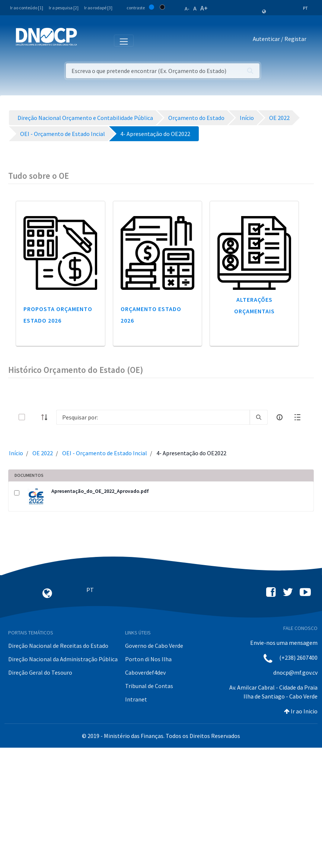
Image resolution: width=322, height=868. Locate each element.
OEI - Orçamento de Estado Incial (105, 453)
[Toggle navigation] (87, 40)
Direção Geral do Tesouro (40, 672)
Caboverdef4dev (145, 672)
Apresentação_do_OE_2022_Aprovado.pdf (100, 491)
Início (16, 453)
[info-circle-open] (280, 417)
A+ (204, 8)
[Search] (153, 417)
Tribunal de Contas (149, 686)
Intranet (136, 699)
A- (187, 9)
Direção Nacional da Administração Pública (63, 659)
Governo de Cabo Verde (154, 646)
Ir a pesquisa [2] (64, 8)
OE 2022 (43, 453)
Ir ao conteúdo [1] (27, 8)
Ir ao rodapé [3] (98, 8)
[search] (259, 417)
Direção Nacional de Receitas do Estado (58, 646)
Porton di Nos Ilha (148, 659)
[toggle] (34, 417)
